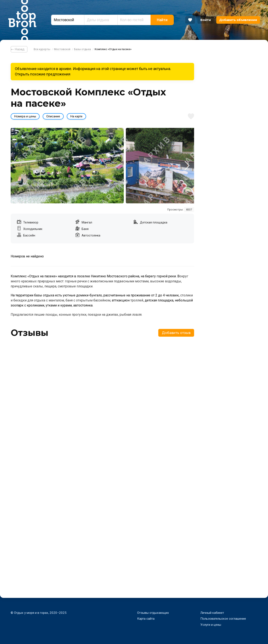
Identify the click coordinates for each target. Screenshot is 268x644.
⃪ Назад (19, 49)
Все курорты (42, 49)
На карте (76, 116)
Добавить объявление (238, 20)
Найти (162, 20)
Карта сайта (146, 619)
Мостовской (62, 49)
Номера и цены (25, 116)
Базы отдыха (82, 49)
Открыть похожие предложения (43, 74)
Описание (53, 116)
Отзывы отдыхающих (153, 613)
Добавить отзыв (176, 333)
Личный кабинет (212, 613)
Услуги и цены (211, 625)
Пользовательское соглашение (223, 619)
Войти (206, 20)
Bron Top (22, 20)
